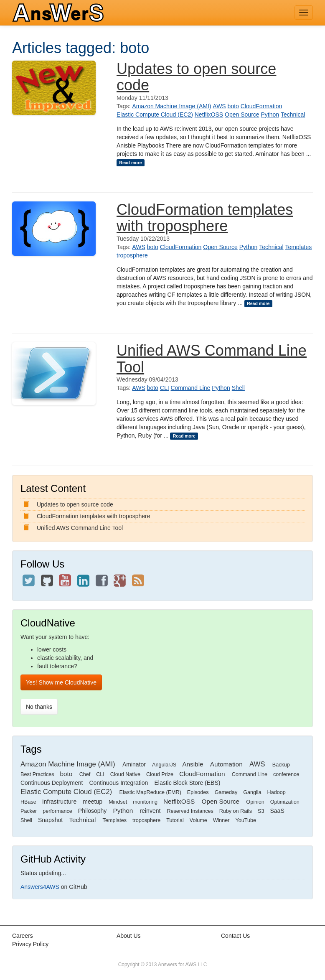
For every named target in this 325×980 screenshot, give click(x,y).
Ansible (193, 764)
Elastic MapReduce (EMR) (150, 792)
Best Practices (37, 774)
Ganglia (252, 792)
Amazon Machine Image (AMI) (171, 106)
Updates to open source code (196, 77)
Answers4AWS (40, 887)
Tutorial (175, 820)
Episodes (198, 792)
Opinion (255, 802)
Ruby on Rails (236, 811)
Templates (298, 247)
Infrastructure (59, 802)
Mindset (118, 802)
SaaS (277, 811)
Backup (281, 765)
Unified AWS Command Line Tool (212, 359)
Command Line (190, 388)
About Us (129, 936)
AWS (219, 106)
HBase (28, 802)
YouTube (246, 820)
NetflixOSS (209, 115)
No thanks (39, 707)
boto (233, 106)
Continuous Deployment (52, 783)
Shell (238, 388)
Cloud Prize (160, 774)
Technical (293, 115)
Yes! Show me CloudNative (61, 682)
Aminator (134, 764)
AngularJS (164, 765)
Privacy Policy (30, 944)
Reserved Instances (190, 811)
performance (57, 811)
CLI (165, 388)
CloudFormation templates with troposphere (205, 218)
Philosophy (93, 811)
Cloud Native (125, 774)
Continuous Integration (119, 783)
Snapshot (50, 820)
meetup (93, 802)
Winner (221, 820)
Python (270, 115)
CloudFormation (262, 106)
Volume (198, 820)
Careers (23, 936)
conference (286, 774)
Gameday (226, 792)
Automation (226, 764)
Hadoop (277, 792)
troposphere (132, 255)
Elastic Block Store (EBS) (187, 783)
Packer (29, 811)
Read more (130, 163)
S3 (261, 811)
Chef (85, 774)
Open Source (242, 115)
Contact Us (235, 936)
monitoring (145, 802)
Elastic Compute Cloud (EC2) (155, 115)
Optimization (285, 802)
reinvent (150, 811)
